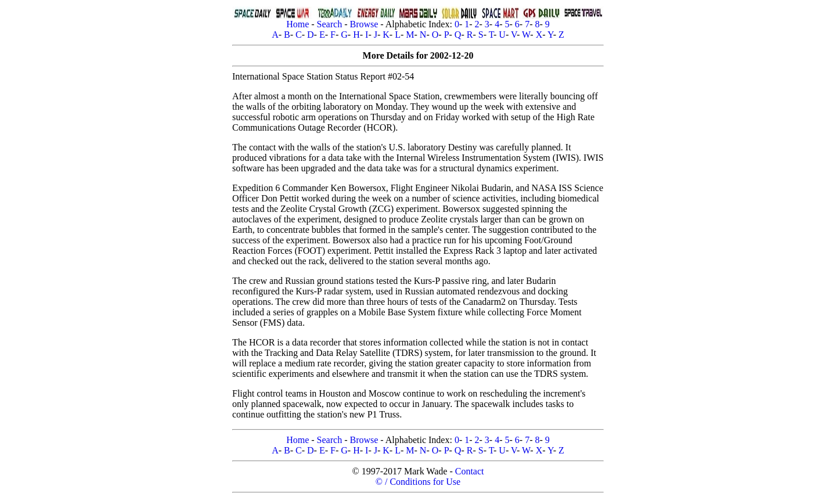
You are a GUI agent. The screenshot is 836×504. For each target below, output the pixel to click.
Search (330, 24)
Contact (470, 471)
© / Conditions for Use (418, 482)
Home (298, 24)
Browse (364, 24)
